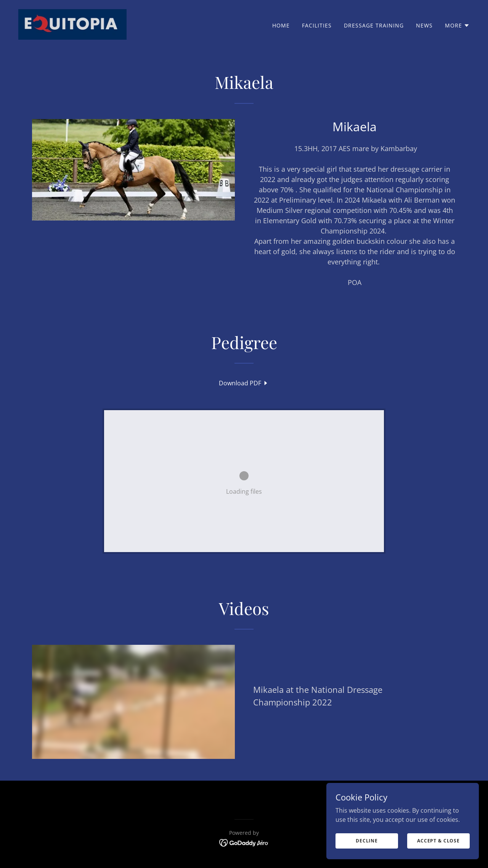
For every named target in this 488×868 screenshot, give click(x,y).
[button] (457, 26)
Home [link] (281, 25)
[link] (72, 24)
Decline (367, 841)
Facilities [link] (317, 25)
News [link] (424, 25)
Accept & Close (438, 841)
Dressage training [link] (374, 25)
